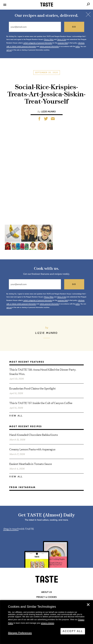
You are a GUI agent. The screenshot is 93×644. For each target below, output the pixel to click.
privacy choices (48, 623)
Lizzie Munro (48, 112)
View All (16, 416)
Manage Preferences (20, 633)
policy (78, 47)
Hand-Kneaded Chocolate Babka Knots (34, 435)
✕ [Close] (88, 605)
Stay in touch (11, 528)
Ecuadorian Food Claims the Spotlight (32, 388)
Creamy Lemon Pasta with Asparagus (32, 449)
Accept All (73, 631)
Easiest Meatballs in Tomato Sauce (31, 464)
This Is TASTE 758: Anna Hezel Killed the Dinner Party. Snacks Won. (43, 372)
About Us (46, 592)
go (74, 27)
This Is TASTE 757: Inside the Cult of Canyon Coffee (41, 403)
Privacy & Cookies (46, 597)
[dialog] (46, 622)
